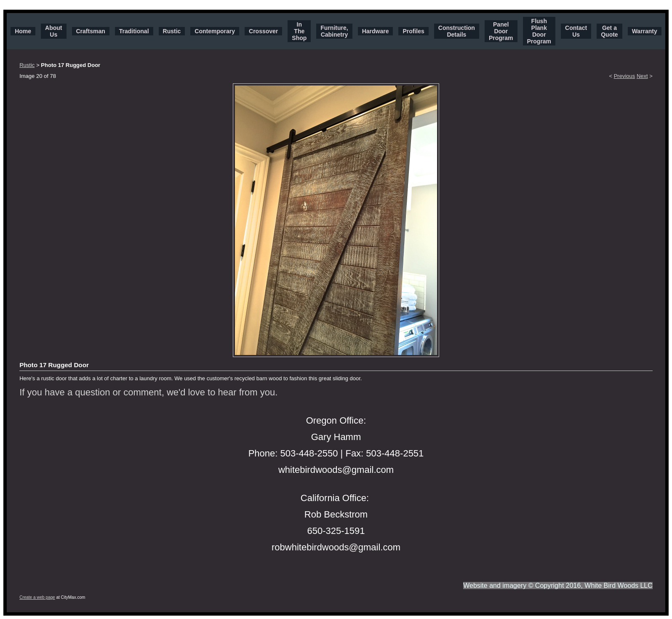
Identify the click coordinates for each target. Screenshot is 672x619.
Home (23, 31)
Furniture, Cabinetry (334, 31)
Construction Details (457, 31)
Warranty (645, 31)
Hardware (376, 31)
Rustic (172, 31)
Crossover (263, 31)
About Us (53, 31)
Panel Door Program (501, 31)
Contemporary (215, 31)
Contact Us (576, 31)
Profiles (413, 31)
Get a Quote (609, 31)
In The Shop (299, 31)
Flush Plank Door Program (539, 31)
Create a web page (37, 597)
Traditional (134, 31)
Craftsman (91, 31)
